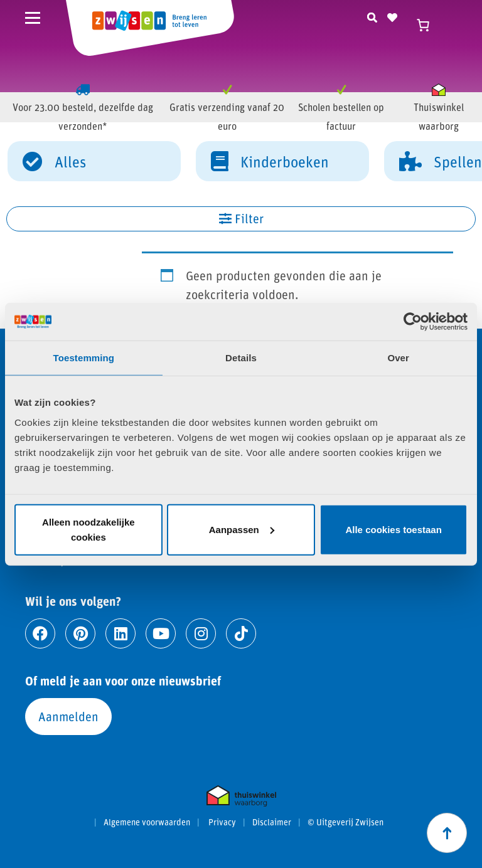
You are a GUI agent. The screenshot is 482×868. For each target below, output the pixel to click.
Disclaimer (272, 822)
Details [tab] (241, 358)
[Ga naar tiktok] (241, 633)
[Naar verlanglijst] (392, 16)
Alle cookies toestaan (393, 529)
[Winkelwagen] (429, 25)
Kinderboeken (270, 161)
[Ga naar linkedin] (120, 633)
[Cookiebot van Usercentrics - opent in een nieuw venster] (413, 322)
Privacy (222, 822)
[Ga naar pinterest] (80, 633)
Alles (54, 161)
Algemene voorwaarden (147, 822)
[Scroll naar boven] (447, 833)
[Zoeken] (372, 16)
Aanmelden (68, 716)
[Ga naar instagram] (201, 633)
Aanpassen (242, 529)
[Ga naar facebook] (40, 633)
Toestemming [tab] (84, 358)
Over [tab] (398, 358)
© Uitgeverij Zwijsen (345, 822)
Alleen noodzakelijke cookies (88, 529)
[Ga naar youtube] (161, 633)
